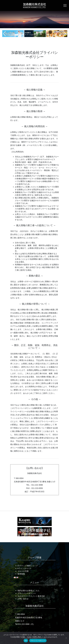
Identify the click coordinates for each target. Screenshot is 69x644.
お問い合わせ (23, 599)
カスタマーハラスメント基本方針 (31, 596)
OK (26, 641)
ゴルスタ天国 (23, 571)
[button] (4, 34)
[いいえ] (66, 638)
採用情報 (21, 574)
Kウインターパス (25, 568)
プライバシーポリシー (27, 593)
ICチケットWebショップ (28, 566)
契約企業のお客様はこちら (28, 591)
